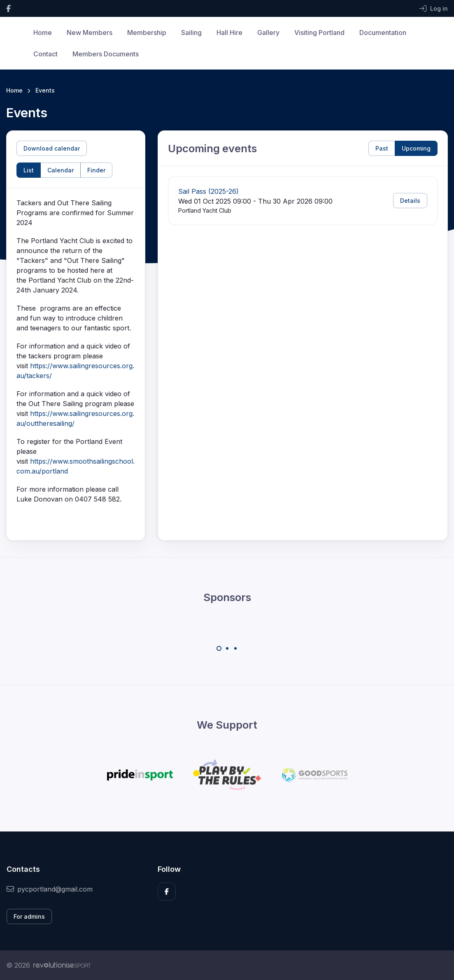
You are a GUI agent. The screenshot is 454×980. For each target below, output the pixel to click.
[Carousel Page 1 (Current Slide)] (219, 648)
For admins (29, 916)
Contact (45, 54)
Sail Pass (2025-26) (208, 191)
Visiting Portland (319, 33)
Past (382, 148)
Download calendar (52, 148)
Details (410, 201)
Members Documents (106, 54)
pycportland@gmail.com (50, 889)
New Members (90, 33)
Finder (96, 170)
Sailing (191, 33)
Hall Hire (229, 33)
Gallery (268, 33)
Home (43, 33)
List (29, 170)
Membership (147, 33)
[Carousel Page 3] (235, 648)
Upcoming (416, 148)
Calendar (61, 170)
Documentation (383, 33)
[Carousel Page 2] (227, 648)
